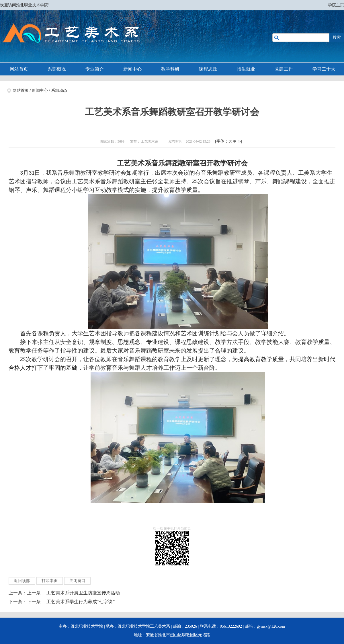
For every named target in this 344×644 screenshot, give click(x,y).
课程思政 (208, 69)
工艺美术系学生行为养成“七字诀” (81, 602)
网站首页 (19, 69)
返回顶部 (22, 581)
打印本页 (50, 581)
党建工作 (284, 69)
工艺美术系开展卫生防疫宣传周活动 (83, 593)
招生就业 (246, 69)
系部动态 (59, 91)
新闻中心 (132, 69)
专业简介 (95, 69)
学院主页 (336, 5)
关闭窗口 (77, 581)
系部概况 (57, 69)
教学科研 (170, 69)
